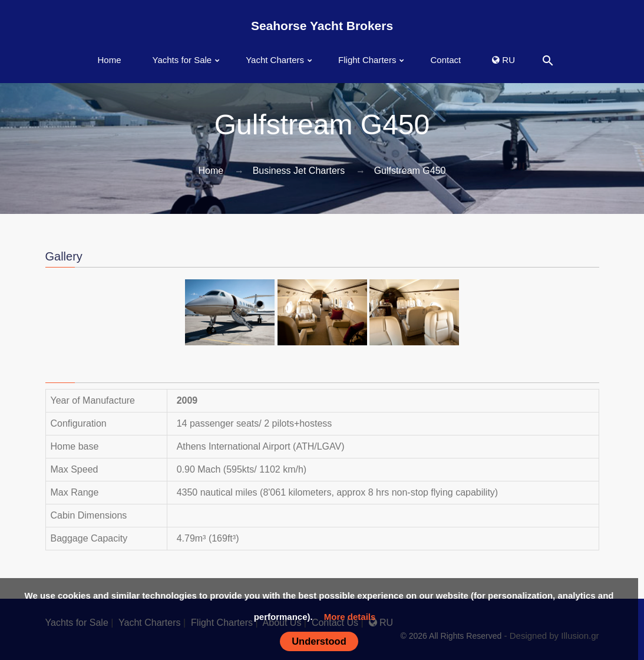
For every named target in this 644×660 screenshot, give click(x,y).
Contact (445, 60)
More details (350, 617)
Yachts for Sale (182, 60)
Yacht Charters (275, 60)
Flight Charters (367, 60)
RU (503, 60)
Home (110, 60)
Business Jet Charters (299, 171)
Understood (319, 641)
